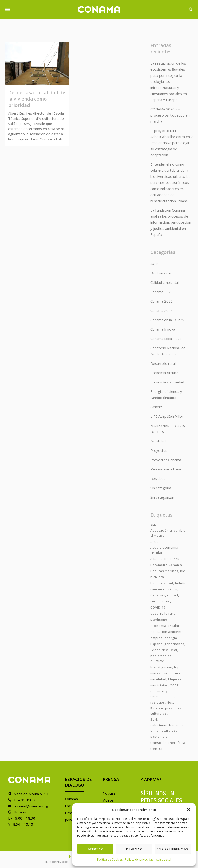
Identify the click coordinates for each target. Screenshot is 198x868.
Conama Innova (163, 329)
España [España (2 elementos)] (157, 644)
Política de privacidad (139, 859)
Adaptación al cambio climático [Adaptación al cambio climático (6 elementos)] (168, 533)
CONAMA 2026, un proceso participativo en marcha (170, 115)
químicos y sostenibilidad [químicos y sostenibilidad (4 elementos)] (162, 694)
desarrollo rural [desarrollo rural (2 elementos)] (163, 613)
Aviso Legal (164, 859)
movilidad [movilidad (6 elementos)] (158, 679)
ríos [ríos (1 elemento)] (170, 702)
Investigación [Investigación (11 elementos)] (161, 667)
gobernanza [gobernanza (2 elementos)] (174, 644)
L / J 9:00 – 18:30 (22, 818)
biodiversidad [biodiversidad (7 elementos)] (162, 583)
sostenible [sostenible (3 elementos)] (159, 737)
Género (157, 407)
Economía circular (164, 373)
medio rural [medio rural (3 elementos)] (172, 673)
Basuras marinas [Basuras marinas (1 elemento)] (164, 571)
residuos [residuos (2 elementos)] (158, 702)
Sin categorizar (162, 497)
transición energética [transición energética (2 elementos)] (168, 743)
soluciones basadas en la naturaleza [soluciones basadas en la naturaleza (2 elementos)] (167, 728)
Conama (71, 799)
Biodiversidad (161, 273)
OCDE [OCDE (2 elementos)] (174, 685)
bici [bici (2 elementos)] (183, 571)
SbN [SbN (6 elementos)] (154, 719)
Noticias (109, 793)
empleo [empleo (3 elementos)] (157, 638)
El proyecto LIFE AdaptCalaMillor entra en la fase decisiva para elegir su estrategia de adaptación (172, 143)
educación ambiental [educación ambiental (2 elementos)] (168, 632)
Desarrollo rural (163, 363)
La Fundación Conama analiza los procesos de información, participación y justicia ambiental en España (171, 222)
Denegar (134, 849)
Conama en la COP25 (167, 320)
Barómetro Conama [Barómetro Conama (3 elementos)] (166, 565)
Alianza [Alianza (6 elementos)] (157, 559)
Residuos (158, 478)
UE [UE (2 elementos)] (161, 749)
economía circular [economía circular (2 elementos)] (165, 626)
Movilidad (158, 441)
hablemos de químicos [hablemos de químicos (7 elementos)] (161, 658)
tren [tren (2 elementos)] (154, 749)
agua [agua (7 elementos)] (155, 542)
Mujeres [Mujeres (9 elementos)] (175, 679)
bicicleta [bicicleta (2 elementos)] (157, 577)
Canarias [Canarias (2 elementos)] (158, 595)
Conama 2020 (162, 292)
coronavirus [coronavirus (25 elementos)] (160, 601)
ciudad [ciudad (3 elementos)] (173, 595)
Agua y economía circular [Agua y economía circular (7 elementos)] (164, 550)
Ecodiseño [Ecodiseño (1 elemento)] (159, 620)
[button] (189, 810)
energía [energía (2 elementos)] (171, 638)
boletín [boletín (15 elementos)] (181, 583)
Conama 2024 (162, 310)
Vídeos (108, 800)
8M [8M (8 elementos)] (153, 525)
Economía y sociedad (167, 382)
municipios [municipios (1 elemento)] (159, 685)
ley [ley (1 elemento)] (177, 667)
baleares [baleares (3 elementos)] (172, 559)
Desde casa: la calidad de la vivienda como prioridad (37, 99)
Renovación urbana (166, 469)
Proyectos (159, 450)
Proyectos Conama (166, 460)
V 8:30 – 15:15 (21, 824)
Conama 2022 (162, 301)
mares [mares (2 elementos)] (156, 673)
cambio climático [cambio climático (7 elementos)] (164, 589)
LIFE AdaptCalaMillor (167, 416)
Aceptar (95, 849)
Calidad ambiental (164, 282)
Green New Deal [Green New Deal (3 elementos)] (164, 650)
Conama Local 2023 (166, 339)
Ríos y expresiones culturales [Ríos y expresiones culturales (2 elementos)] (166, 711)
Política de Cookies (110, 859)
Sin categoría (161, 488)
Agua (154, 264)
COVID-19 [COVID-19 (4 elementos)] (158, 607)
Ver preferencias (173, 849)
